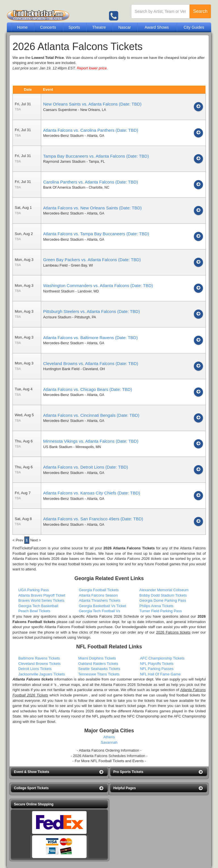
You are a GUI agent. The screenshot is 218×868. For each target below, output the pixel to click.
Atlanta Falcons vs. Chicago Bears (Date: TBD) (88, 389)
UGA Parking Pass (33, 590)
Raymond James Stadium (64, 161)
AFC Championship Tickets (162, 658)
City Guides (194, 27)
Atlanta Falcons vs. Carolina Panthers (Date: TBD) (91, 130)
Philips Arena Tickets (156, 606)
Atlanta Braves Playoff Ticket (42, 595)
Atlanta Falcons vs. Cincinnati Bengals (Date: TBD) (91, 415)
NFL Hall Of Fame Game (160, 674)
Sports (74, 27)
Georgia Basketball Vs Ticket (102, 606)
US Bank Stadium (58, 447)
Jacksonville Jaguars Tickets (41, 674)
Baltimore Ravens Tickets (39, 658)
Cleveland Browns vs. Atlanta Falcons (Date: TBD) (91, 363)
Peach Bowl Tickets (34, 611)
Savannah (109, 742)
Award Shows (157, 27)
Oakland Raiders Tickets (98, 664)
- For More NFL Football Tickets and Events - (109, 761)
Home (22, 27)
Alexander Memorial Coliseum (164, 590)
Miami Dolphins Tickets (97, 658)
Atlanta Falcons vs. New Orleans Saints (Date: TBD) (92, 208)
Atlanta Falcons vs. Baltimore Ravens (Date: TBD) (90, 338)
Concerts (48, 27)
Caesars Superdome (60, 110)
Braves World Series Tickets (41, 600)
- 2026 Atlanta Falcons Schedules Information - (109, 756)
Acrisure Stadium (57, 317)
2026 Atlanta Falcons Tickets (129, 548)
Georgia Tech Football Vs (100, 611)
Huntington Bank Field (61, 369)
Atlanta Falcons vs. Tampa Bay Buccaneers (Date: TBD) (96, 234)
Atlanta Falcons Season (98, 595)
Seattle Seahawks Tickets (99, 669)
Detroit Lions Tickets (35, 669)
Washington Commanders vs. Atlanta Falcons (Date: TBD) (98, 285)
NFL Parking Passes (157, 669)
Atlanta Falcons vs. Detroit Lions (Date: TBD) (86, 467)
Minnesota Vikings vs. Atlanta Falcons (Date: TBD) (91, 441)
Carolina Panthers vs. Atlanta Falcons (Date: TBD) (91, 182)
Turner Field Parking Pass (161, 611)
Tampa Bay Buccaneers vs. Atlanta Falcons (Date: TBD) (96, 156)
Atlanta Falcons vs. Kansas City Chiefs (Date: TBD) (92, 493)
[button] (59, 772)
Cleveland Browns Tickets (39, 664)
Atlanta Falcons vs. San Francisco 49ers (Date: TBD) (93, 519)
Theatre (99, 27)
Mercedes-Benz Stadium (63, 136)
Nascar (125, 27)
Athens (109, 737)
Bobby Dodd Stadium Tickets (163, 595)
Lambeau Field (55, 265)
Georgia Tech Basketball (38, 606)
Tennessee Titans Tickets (99, 674)
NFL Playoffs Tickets (157, 664)
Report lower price (92, 68)
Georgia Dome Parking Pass (163, 600)
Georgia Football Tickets (99, 590)
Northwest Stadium (59, 291)
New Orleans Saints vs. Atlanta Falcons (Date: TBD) (92, 104)
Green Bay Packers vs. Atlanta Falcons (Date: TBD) (92, 260)
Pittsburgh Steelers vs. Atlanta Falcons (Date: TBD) (92, 311)
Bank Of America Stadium (64, 187)
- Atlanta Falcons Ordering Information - (109, 750)
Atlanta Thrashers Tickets (100, 600)
